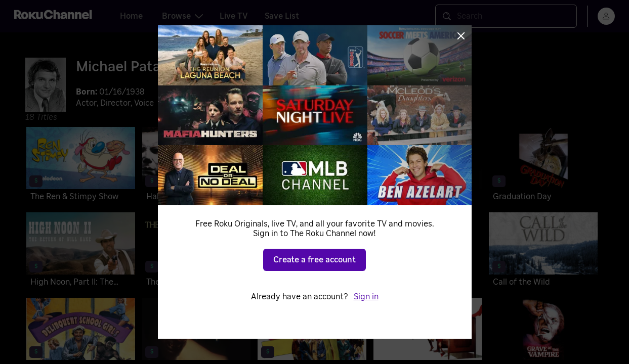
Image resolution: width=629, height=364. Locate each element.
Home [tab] (131, 16)
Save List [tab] (282, 16)
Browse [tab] (182, 16)
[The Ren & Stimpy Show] (81, 166)
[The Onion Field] (197, 252)
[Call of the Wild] (543, 252)
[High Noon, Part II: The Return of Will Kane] (81, 252)
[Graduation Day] (543, 166)
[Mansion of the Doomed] (428, 252)
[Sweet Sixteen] (428, 166)
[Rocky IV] (312, 166)
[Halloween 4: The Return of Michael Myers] (197, 166)
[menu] (606, 16)
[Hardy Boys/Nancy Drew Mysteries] (312, 252)
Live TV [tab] (234, 16)
